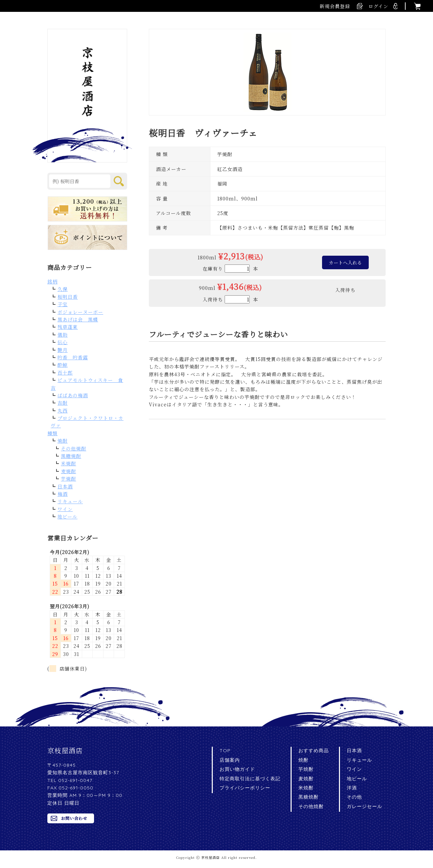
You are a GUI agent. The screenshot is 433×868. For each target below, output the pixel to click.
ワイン (65, 509)
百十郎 (65, 373)
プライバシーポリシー (245, 788)
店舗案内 (230, 760)
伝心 (63, 342)
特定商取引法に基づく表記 (250, 779)
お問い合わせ (74, 818)
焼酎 (63, 441)
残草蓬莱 (68, 327)
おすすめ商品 (314, 750)
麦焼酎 (69, 471)
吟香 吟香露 (73, 357)
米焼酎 (69, 463)
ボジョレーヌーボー (80, 312)
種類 (52, 433)
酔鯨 (63, 365)
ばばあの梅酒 (73, 395)
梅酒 (63, 494)
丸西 (63, 410)
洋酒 (352, 788)
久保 (63, 289)
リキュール (70, 501)
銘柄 (52, 281)
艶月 (63, 350)
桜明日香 (68, 297)
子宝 (63, 304)
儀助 (63, 335)
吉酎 (63, 403)
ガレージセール (364, 806)
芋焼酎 (69, 479)
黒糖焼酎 (71, 456)
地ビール (67, 516)
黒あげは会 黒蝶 (78, 319)
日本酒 (65, 486)
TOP (225, 750)
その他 (354, 797)
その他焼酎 (74, 448)
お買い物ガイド (237, 769)
